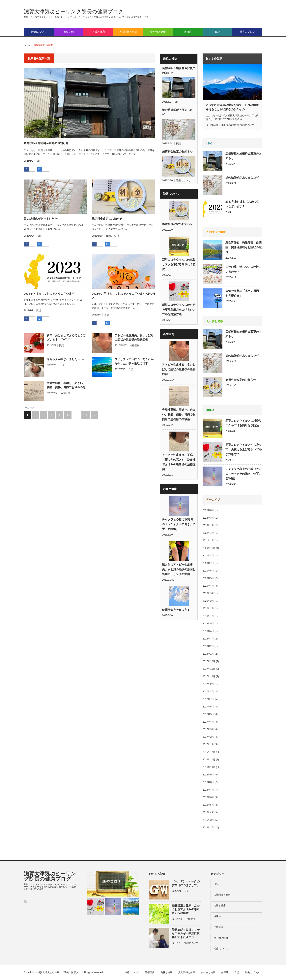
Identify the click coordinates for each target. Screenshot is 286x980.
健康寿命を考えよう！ (176, 618)
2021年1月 (208, 540)
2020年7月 (208, 563)
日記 (217, 32)
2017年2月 (208, 737)
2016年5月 (208, 805)
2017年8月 (208, 692)
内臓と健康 (98, 32)
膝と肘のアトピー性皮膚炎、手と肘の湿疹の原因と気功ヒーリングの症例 (179, 577)
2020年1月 (208, 608)
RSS (26, 902)
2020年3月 (208, 593)
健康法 (188, 32)
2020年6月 (208, 571)
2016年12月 (209, 752)
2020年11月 (209, 548)
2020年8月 (208, 556)
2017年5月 (208, 714)
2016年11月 (209, 760)
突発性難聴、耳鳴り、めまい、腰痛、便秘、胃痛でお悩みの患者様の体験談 (66, 385)
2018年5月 (208, 624)
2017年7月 (208, 699)
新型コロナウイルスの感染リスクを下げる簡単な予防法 (179, 266)
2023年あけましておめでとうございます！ (51, 294)
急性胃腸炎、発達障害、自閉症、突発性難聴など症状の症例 (243, 247)
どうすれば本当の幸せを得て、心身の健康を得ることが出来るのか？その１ (232, 107)
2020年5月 (208, 578)
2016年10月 (209, 767)
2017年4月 (208, 722)
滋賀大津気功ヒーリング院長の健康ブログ (74, 12)
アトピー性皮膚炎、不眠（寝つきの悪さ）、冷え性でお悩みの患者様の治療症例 (179, 468)
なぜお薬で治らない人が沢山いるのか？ (243, 269)
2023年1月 (208, 525)
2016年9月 (208, 775)
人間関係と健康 (128, 32)
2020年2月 (208, 601)
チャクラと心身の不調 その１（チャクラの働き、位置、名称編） (179, 531)
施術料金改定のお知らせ (107, 219)
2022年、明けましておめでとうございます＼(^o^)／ (123, 296)
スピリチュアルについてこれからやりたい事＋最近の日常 (134, 361)
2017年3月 (208, 729)
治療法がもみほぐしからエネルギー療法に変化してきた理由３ (186, 933)
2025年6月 (208, 510)
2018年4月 (208, 631)
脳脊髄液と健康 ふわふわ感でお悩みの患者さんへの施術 (186, 909)
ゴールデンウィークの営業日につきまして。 (186, 883)
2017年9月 (208, 684)
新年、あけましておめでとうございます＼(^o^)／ (66, 337)
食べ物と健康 (158, 32)
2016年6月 (208, 797)
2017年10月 (209, 676)
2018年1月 (208, 654)
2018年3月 (208, 639)
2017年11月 (209, 669)
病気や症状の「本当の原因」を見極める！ (243, 293)
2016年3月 (208, 820)
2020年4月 (208, 586)
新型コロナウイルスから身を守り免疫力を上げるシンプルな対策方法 (179, 312)
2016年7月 (208, 790)
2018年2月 (208, 646)
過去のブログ (247, 32)
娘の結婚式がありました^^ (41, 219)
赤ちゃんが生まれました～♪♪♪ (65, 359)
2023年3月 (208, 518)
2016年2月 (208, 828)
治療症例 (69, 32)
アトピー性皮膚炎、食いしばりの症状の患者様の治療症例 (134, 337)
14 (86, 415)
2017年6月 (208, 707)
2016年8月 (208, 782)
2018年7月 (208, 616)
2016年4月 (208, 812)
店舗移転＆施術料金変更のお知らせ (46, 143)
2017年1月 (208, 744)
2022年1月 (208, 533)
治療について (39, 32)
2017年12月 (209, 661)
